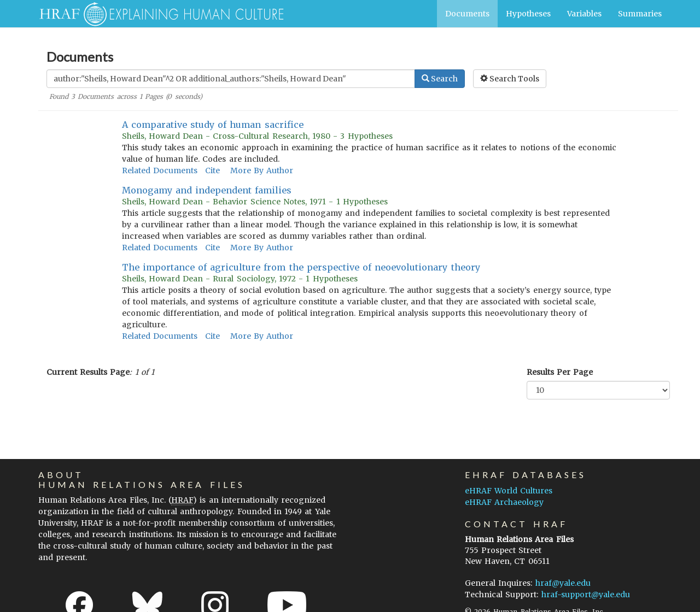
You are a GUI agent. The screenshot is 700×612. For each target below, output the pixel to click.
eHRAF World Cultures (509, 491)
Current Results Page (88, 372)
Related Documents (160, 170)
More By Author (262, 170)
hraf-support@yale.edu (586, 595)
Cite (212, 170)
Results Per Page (560, 372)
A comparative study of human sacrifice (213, 125)
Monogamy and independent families (207, 190)
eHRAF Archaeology (504, 502)
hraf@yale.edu (563, 583)
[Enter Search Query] (231, 79)
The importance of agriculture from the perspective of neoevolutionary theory (301, 267)
